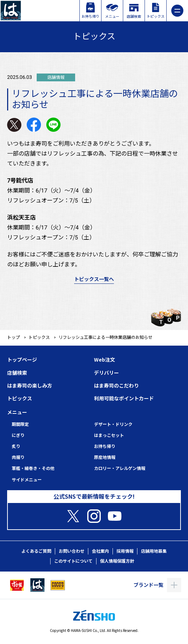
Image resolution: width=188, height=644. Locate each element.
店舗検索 (17, 373)
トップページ (22, 360)
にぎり (18, 435)
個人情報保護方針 (117, 561)
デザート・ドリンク (113, 424)
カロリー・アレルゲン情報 (120, 469)
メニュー (17, 412)
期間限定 (20, 424)
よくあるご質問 (36, 551)
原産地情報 (105, 458)
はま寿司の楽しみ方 (30, 386)
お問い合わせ (72, 551)
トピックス (39, 337)
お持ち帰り (105, 447)
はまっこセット (109, 435)
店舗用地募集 (154, 551)
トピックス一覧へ (94, 279)
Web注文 (105, 360)
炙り (16, 447)
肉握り (18, 458)
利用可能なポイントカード (124, 399)
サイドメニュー (27, 480)
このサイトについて (73, 561)
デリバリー (106, 373)
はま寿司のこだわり (116, 386)
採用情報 (125, 551)
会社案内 (100, 551)
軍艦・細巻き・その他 (33, 469)
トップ (14, 337)
